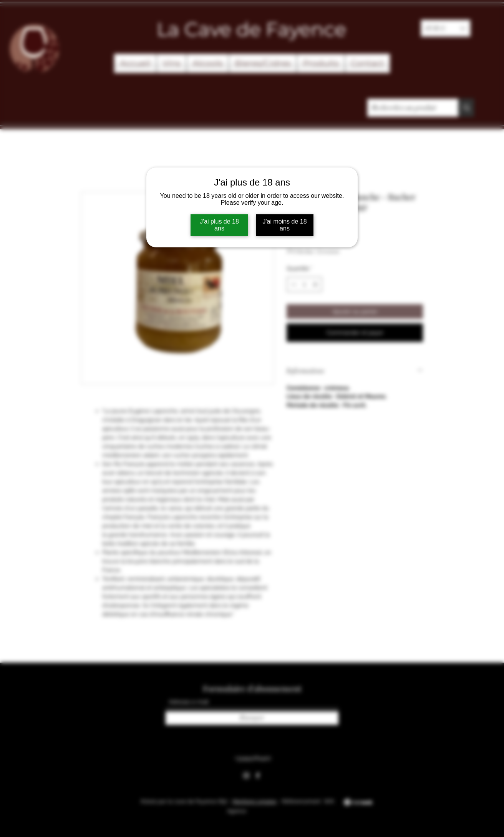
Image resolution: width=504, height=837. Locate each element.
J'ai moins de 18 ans (284, 225)
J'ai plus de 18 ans (219, 225)
